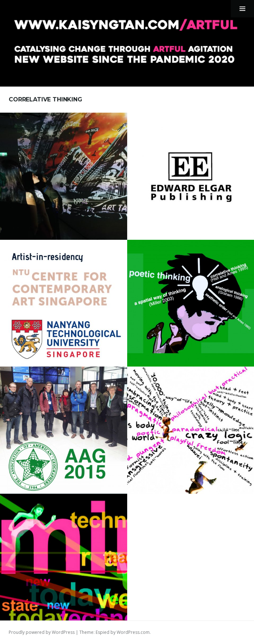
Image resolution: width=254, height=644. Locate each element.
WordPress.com (133, 632)
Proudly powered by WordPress (42, 632)
